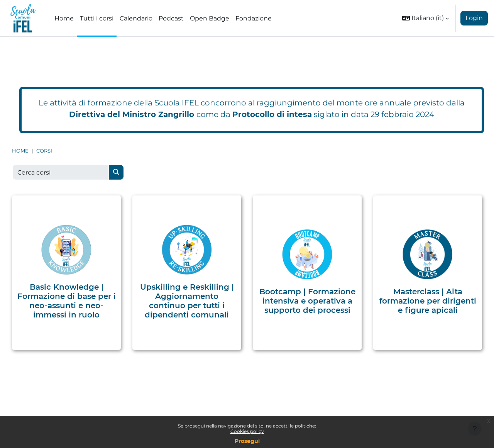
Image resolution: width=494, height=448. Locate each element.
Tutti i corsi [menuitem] (97, 18)
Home (20, 151)
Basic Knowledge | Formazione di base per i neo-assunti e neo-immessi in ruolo (67, 301)
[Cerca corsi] (61, 172)
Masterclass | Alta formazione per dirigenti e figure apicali (428, 301)
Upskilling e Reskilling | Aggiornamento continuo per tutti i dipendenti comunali (187, 301)
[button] (425, 18)
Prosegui (247, 441)
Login (474, 18)
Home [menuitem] (64, 18)
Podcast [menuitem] (171, 18)
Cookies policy (247, 431)
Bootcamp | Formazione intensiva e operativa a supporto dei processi (307, 301)
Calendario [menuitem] (136, 18)
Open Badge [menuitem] (210, 18)
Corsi (44, 151)
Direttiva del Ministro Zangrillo (132, 114)
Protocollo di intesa (272, 114)
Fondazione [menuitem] (254, 18)
